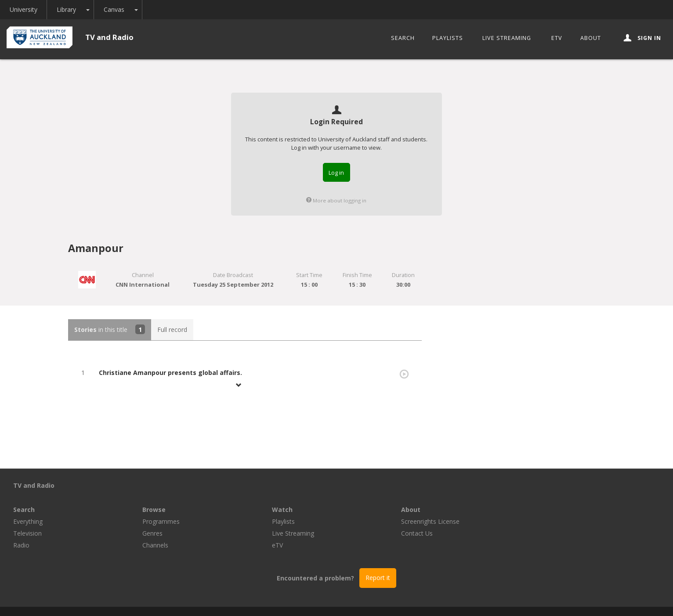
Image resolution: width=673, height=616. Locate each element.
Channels (285, 521)
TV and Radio (109, 37)
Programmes (291, 497)
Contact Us (546, 509)
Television (157, 509)
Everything (157, 497)
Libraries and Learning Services (249, 599)
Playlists (448, 38)
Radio (150, 521)
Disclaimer (444, 599)
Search (403, 38)
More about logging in (336, 200)
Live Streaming (507, 38)
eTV (557, 38)
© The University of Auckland (345, 599)
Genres (282, 509)
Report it (378, 553)
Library (72, 9)
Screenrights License (560, 497)
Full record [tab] (172, 330)
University (25, 9)
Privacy (408, 599)
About (591, 38)
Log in (336, 173)
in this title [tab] (110, 330)
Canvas (121, 9)
